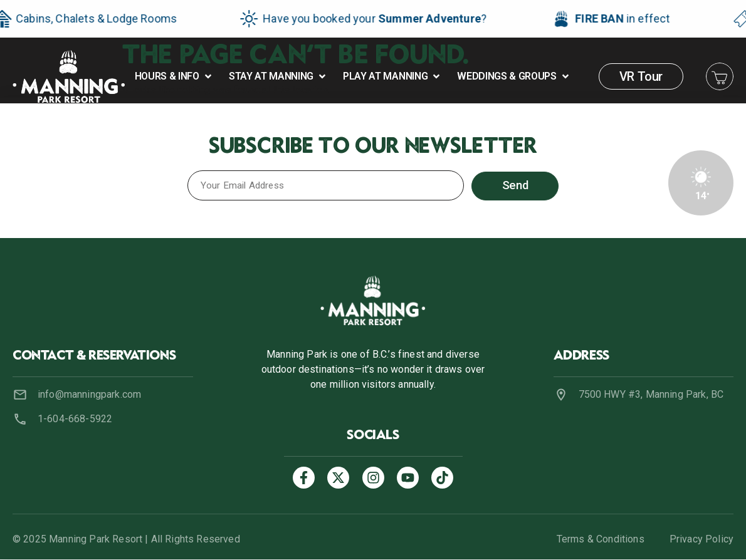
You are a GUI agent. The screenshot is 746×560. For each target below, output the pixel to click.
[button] (174, 76)
